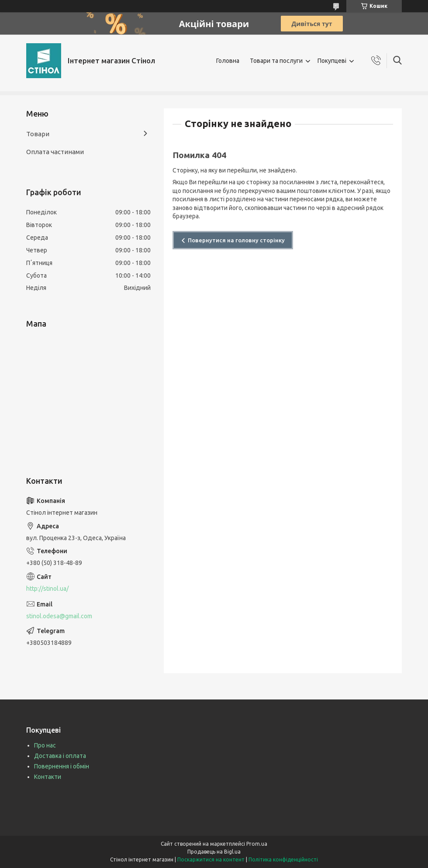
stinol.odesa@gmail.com (59, 616)
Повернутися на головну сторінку (236, 240)
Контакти (48, 777)
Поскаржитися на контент (211, 859)
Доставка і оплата (60, 756)
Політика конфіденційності (283, 859)
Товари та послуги (276, 61)
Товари (38, 134)
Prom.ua (257, 844)
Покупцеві (332, 61)
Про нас (45, 745)
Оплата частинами (55, 152)
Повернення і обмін (62, 766)
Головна (228, 61)
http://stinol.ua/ (47, 589)
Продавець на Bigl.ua (214, 852)
